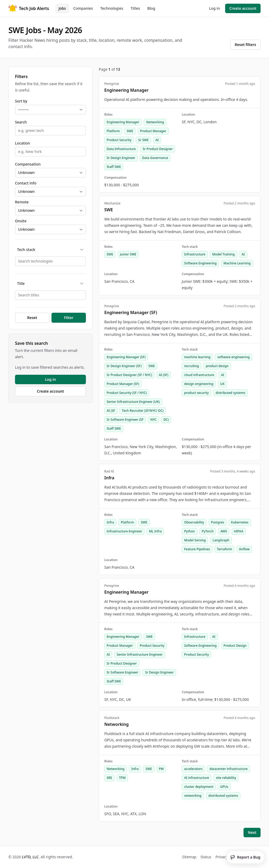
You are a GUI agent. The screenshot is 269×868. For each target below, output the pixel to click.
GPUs (224, 787)
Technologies (112, 8)
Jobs (62, 8)
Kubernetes (240, 522)
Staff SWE (114, 167)
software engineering (233, 357)
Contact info (26, 183)
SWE (130, 131)
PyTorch (208, 531)
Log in (214, 8)
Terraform (225, 549)
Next (252, 832)
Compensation (28, 164)
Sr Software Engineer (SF (125, 420)
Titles (135, 8)
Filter (69, 318)
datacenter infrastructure (228, 769)
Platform (113, 131)
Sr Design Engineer (121, 158)
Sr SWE (143, 140)
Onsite (21, 221)
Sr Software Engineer (122, 672)
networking (193, 796)
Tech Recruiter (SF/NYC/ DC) (143, 411)
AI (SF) (164, 375)
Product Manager (153, 131)
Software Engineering (200, 263)
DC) (166, 420)
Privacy (222, 857)
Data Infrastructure (121, 149)
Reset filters (245, 45)
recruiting (192, 366)
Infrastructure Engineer (124, 531)
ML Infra (155, 531)
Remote (22, 202)
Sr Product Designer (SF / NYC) (129, 375)
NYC (153, 420)
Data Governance (155, 158)
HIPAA (239, 531)
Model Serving (195, 540)
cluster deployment (199, 787)
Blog (151, 8)
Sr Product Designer (158, 149)
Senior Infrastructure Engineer (140, 654)
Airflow (244, 549)
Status (206, 857)
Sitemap (189, 857)
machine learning (197, 357)
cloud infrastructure (199, 375)
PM (161, 769)
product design (217, 366)
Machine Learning (237, 263)
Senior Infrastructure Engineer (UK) (133, 402)
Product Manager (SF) (123, 384)
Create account (243, 8)
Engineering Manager (123, 122)
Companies (83, 8)
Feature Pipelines (197, 549)
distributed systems (231, 393)
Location (22, 143)
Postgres (218, 522)
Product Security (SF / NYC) (127, 393)
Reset (32, 318)
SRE (109, 778)
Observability (194, 522)
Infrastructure (195, 254)
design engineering (199, 384)
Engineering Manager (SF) (126, 357)
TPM (122, 778)
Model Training (224, 254)
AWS (224, 531)
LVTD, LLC (30, 857)
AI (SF (111, 411)
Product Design (235, 646)
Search (21, 122)
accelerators (193, 769)
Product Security (119, 140)
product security (196, 393)
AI (157, 140)
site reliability (226, 778)
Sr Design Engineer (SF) (124, 366)
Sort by (21, 101)
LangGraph (221, 540)
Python (190, 531)
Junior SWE (128, 254)
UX (222, 384)
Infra (110, 522)
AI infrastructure (197, 778)
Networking (155, 122)
